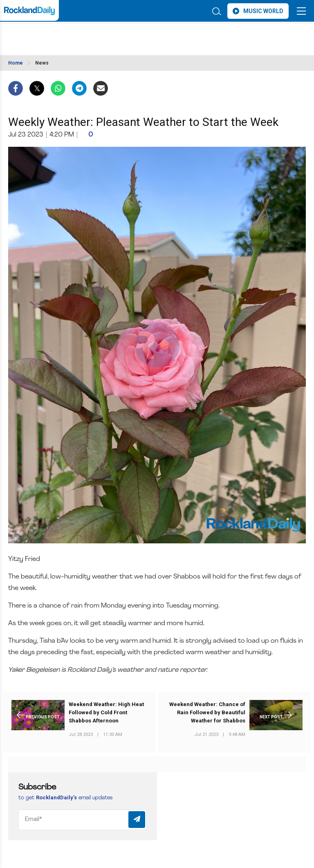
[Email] (83, 820)
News (42, 63)
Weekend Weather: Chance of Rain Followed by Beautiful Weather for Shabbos (207, 712)
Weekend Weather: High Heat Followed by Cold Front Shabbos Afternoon (106, 712)
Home (16, 63)
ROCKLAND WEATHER (81, 34)
